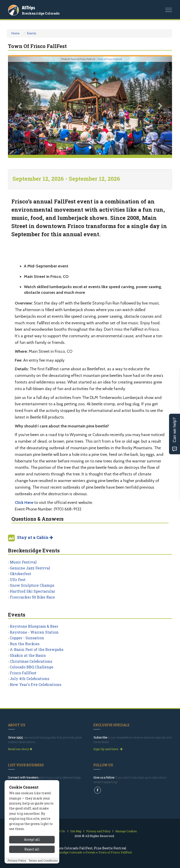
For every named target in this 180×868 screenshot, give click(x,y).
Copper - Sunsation (27, 638)
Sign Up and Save (108, 749)
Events (32, 33)
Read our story (20, 749)
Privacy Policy (17, 860)
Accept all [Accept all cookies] (32, 839)
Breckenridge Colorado (41, 13)
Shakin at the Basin (28, 655)
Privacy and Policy (98, 831)
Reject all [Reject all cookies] (32, 849)
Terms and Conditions (43, 860)
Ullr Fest (18, 580)
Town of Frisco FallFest (110, 59)
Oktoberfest (21, 574)
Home (15, 33)
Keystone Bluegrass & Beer (34, 626)
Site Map (76, 831)
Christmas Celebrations (31, 661)
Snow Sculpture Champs (32, 585)
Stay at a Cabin (35, 537)
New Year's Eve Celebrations (36, 684)
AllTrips (28, 8)
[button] (20, 106)
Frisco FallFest (23, 673)
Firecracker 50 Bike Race (32, 597)
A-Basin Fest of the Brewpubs (37, 649)
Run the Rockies (25, 644)
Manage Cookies (126, 831)
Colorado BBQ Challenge (32, 667)
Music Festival (23, 562)
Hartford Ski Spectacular (32, 591)
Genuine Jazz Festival (30, 568)
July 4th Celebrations (30, 679)
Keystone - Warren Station (34, 632)
